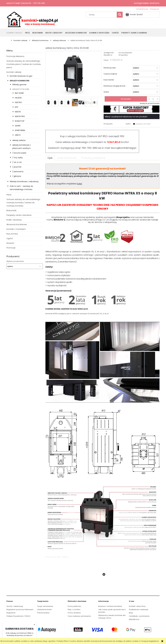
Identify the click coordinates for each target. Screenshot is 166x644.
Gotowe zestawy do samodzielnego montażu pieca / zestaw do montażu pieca (24, 64)
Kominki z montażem (16, 229)
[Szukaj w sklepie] (102, 15)
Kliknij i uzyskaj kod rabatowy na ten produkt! (126, 117)
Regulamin (11, 613)
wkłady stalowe (21, 89)
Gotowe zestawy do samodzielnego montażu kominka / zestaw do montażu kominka (23, 203)
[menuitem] (16, 33)
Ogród (10, 238)
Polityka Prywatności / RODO (18, 616)
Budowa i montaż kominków (110, 606)
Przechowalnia (43, 613)
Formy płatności (74, 606)
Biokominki (11, 210)
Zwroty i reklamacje (15, 606)
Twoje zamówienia (45, 606)
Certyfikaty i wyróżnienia (139, 616)
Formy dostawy (74, 613)
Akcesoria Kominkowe (17, 224)
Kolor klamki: (109, 80)
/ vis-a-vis (17, 162)
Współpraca (134, 619)
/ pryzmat (17, 167)
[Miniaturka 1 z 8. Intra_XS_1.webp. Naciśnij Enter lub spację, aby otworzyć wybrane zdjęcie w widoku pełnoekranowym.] (48, 103)
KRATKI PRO (20, 116)
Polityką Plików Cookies (67, 641)
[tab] (50, 158)
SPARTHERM (20, 130)
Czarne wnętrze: (110, 74)
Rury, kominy (12, 234)
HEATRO (18, 102)
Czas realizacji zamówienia (79, 616)
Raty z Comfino (74, 610)
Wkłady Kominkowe (20, 81)
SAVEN (18, 126)
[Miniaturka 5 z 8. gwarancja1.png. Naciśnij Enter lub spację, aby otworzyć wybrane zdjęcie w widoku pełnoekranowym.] (75, 103)
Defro (128, 124)
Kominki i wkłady (14, 72)
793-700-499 (89, 148)
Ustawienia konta (44, 610)
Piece (9, 195)
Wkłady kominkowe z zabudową (24, 181)
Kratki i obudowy (14, 220)
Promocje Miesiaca (15, 56)
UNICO (18, 135)
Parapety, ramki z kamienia (19, 215)
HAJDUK (18, 98)
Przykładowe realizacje (139, 610)
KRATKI (18, 112)
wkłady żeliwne (19, 140)
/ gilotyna (17, 176)
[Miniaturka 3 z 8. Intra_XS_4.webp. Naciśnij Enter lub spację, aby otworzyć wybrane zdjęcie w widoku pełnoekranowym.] (62, 103)
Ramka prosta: (110, 68)
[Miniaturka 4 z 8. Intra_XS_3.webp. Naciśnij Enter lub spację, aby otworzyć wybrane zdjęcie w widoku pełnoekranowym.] (68, 103)
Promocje (11, 248)
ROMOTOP (20, 121)
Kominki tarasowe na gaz (21, 76)
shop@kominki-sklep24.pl (147, 3)
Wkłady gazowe (19, 85)
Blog (131, 613)
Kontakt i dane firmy (137, 606)
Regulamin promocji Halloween (20, 610)
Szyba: (106, 92)
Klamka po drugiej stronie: (115, 86)
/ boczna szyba (19, 153)
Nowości (10, 243)
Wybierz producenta (15, 261)
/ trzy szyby (18, 158)
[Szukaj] (120, 15)
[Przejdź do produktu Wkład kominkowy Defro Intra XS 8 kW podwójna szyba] (102, 587)
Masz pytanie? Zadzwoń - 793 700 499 (26, 3)
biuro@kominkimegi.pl (124, 148)
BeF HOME (19, 93)
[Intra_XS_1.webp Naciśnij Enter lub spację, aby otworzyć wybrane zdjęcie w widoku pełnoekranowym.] (73, 74)
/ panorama (18, 172)
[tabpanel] (102, 358)
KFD (17, 107)
